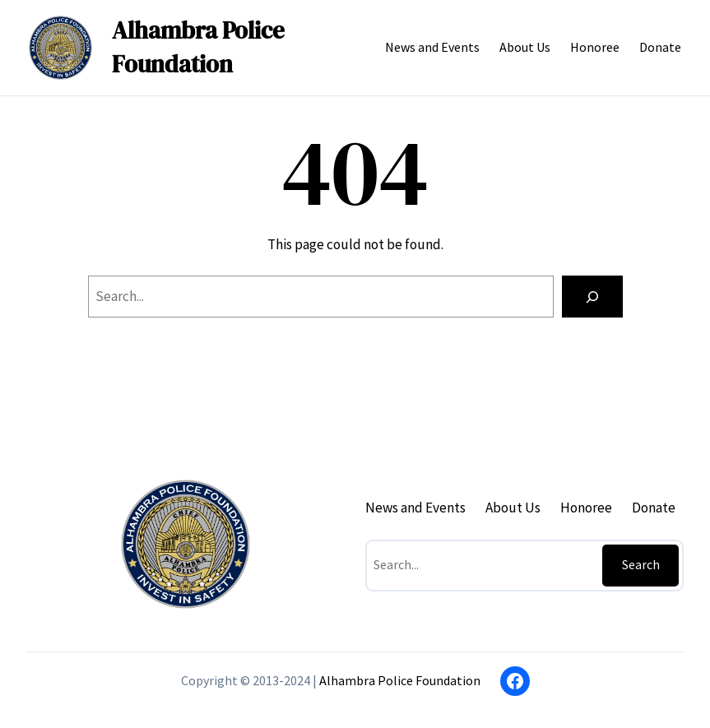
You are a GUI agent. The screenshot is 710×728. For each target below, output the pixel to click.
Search (641, 564)
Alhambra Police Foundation (198, 47)
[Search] (592, 297)
